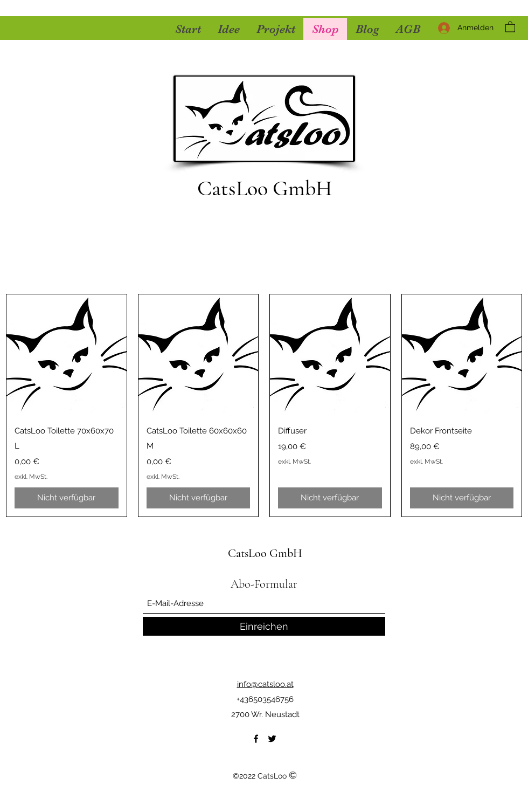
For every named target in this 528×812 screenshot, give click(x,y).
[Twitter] (272, 739)
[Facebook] (256, 739)
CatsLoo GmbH (265, 188)
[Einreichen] (264, 626)
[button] (510, 26)
